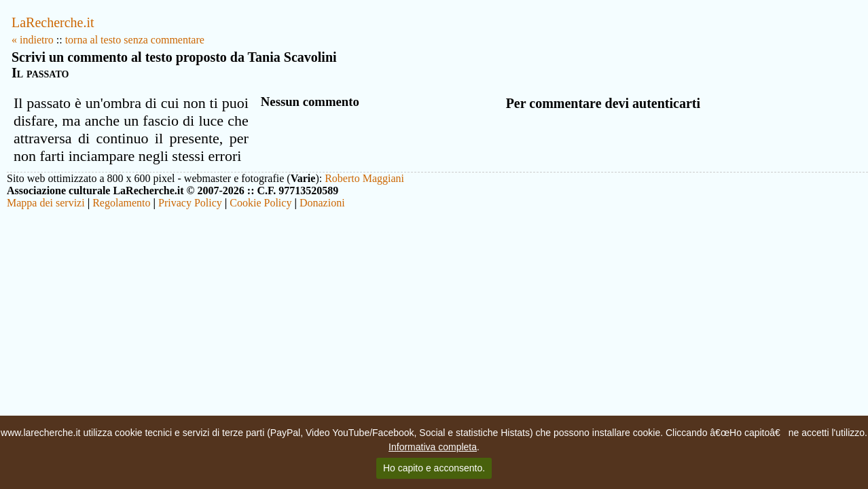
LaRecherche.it (53, 22)
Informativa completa (433, 447)
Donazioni (322, 203)
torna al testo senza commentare (135, 40)
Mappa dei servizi (46, 203)
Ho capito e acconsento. (434, 468)
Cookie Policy (260, 203)
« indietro (33, 40)
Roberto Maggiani (364, 178)
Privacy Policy (190, 203)
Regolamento (121, 203)
